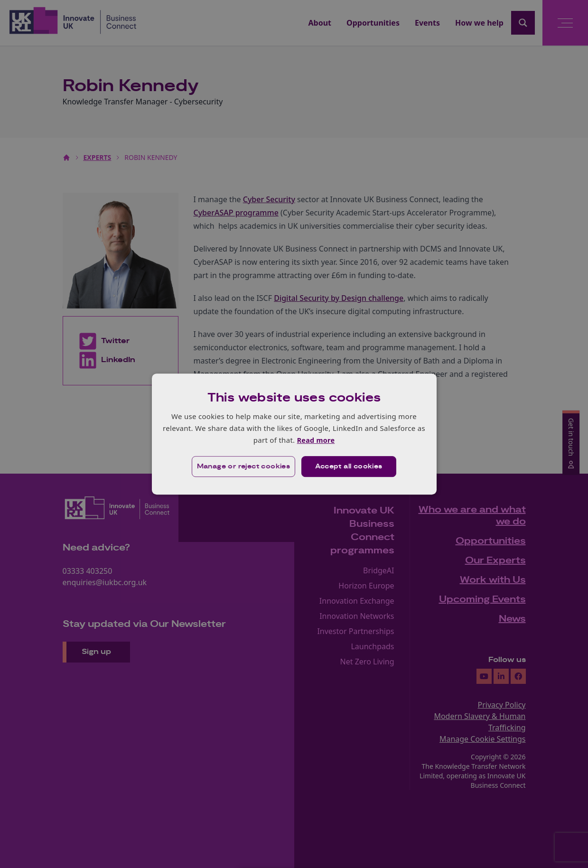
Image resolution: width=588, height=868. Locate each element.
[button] (243, 467)
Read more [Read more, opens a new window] (316, 440)
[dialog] (294, 434)
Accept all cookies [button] (349, 467)
